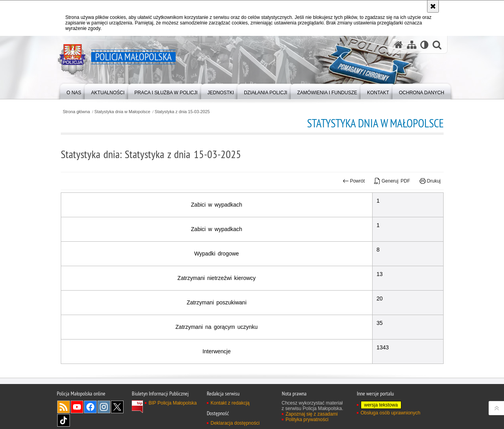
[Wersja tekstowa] (424, 45)
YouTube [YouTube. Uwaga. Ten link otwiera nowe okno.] (77, 407)
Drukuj (430, 181)
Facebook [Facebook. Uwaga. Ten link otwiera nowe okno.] (90, 407)
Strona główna (76, 112)
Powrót (354, 181)
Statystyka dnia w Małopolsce (122, 112)
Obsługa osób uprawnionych (391, 413)
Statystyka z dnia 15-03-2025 (182, 112)
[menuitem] (74, 91)
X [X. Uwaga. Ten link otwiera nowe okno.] (117, 407)
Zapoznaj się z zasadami (312, 414)
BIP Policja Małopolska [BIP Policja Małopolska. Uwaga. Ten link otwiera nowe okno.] (173, 403)
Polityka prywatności (307, 420)
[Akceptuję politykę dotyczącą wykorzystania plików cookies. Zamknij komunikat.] (433, 6)
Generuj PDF (392, 181)
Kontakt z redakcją (230, 403)
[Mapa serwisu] (412, 45)
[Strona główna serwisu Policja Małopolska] (399, 45)
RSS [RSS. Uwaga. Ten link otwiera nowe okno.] (64, 407)
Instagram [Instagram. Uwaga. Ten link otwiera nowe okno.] (104, 407)
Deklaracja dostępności (235, 423)
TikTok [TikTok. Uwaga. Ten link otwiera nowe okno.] (64, 420)
